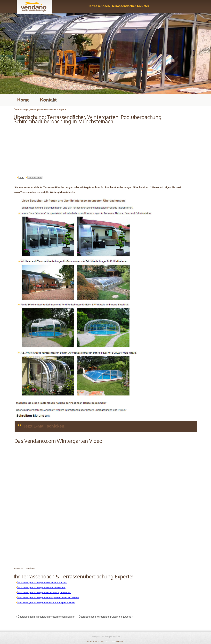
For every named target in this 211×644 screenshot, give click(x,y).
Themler (120, 642)
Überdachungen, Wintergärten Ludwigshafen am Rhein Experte (48, 597)
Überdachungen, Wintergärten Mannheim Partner (41, 588)
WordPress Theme (96, 642)
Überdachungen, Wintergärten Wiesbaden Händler (42, 583)
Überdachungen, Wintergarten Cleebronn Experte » (106, 617)
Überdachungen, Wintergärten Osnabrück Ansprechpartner (46, 602)
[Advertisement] (105, 149)
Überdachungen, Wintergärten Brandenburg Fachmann (44, 592)
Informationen (35, 177)
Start (22, 177)
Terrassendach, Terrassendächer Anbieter (119, 6)
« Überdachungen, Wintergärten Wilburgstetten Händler (45, 617)
